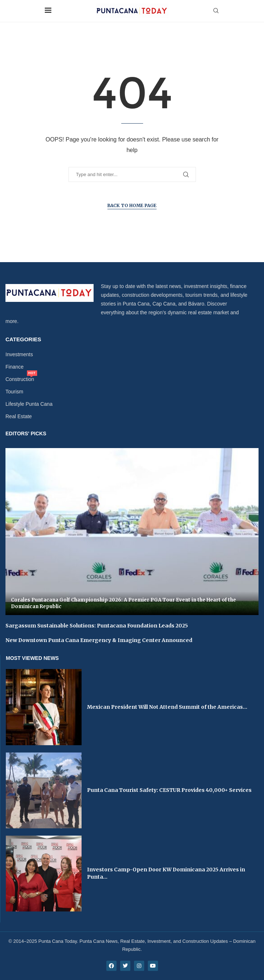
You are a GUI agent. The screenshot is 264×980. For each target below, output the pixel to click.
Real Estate (19, 416)
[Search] (216, 11)
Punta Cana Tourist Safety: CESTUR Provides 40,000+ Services (169, 790)
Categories (23, 339)
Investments (19, 354)
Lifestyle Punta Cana (29, 404)
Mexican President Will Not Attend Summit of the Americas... (167, 707)
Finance (15, 367)
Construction (20, 379)
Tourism (14, 392)
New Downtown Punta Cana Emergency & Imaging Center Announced (99, 640)
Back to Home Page (132, 205)
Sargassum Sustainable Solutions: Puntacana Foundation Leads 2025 (97, 626)
